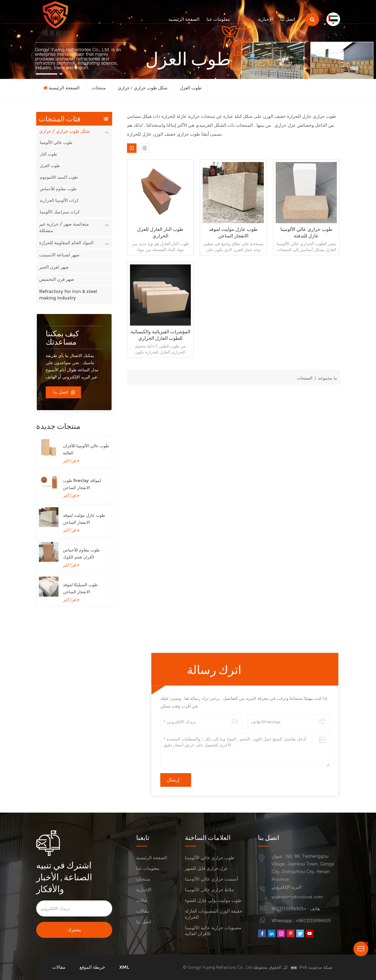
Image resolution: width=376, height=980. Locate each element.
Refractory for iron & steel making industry (68, 295)
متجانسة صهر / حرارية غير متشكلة (64, 227)
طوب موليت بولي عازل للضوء (213, 900)
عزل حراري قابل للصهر (206, 868)
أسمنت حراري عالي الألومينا (211, 879)
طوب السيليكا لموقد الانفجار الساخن (80, 588)
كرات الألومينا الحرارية (59, 200)
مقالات (143, 911)
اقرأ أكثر (71, 461)
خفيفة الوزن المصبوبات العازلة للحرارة (214, 914)
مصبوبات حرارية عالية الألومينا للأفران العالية (213, 931)
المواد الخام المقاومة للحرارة (66, 243)
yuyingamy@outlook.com (297, 897)
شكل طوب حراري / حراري (143, 88)
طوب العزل (191, 88)
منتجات (244, 19)
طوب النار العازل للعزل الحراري (160, 233)
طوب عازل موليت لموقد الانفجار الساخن (84, 519)
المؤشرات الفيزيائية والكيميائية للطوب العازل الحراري (160, 335)
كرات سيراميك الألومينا (60, 212)
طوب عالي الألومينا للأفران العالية (86, 449)
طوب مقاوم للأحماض (58, 189)
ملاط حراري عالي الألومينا (209, 890)
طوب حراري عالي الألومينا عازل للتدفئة (306, 233)
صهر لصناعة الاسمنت (59, 255)
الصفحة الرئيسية (184, 19)
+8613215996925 (289, 909)
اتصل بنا (288, 19)
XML (124, 967)
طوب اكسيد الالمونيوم (59, 177)
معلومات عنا (218, 19)
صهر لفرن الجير (54, 267)
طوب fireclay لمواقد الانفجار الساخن (82, 484)
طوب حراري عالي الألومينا (210, 858)
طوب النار (48, 154)
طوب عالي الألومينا (56, 142)
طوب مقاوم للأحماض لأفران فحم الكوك (81, 554)
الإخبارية (265, 19)
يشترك (74, 930)
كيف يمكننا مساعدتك (62, 337)
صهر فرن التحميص (57, 279)
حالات (142, 900)
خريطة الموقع (92, 967)
